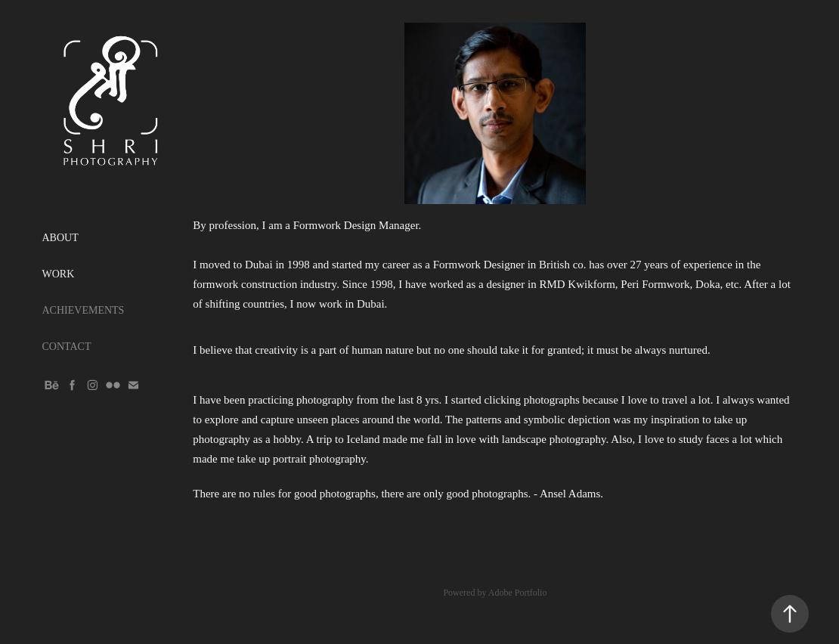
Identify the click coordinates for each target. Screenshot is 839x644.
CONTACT (67, 347)
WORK (59, 274)
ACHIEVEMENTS (84, 310)
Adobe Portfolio (518, 593)
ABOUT (60, 238)
